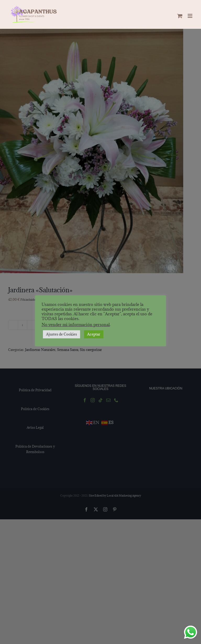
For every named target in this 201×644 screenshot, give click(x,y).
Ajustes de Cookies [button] (62, 334)
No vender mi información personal (76, 324)
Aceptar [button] (94, 334)
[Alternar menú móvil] (190, 16)
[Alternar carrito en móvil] (180, 16)
